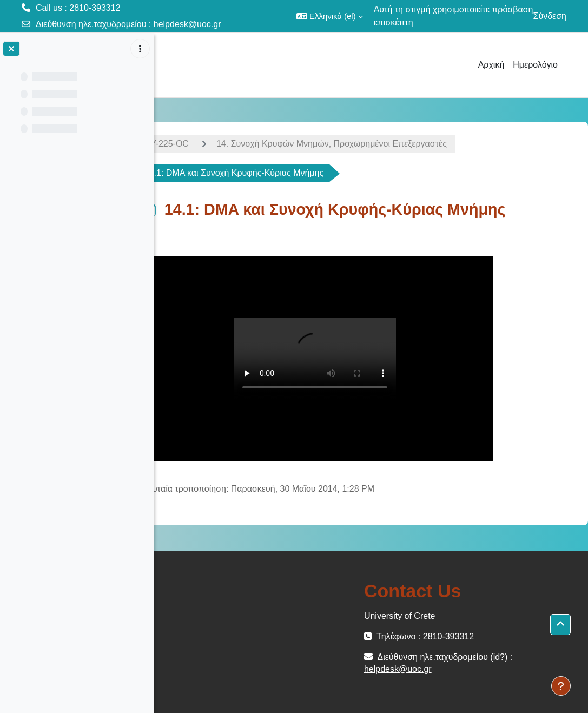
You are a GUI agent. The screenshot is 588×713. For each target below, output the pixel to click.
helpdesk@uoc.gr (187, 24)
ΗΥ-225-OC (197, 144)
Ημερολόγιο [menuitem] (535, 65)
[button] (330, 16)
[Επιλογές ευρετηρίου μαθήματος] (140, 49)
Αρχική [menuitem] (491, 65)
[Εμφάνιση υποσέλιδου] (561, 686)
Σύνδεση (550, 16)
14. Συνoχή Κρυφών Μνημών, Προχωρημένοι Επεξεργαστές (362, 144)
